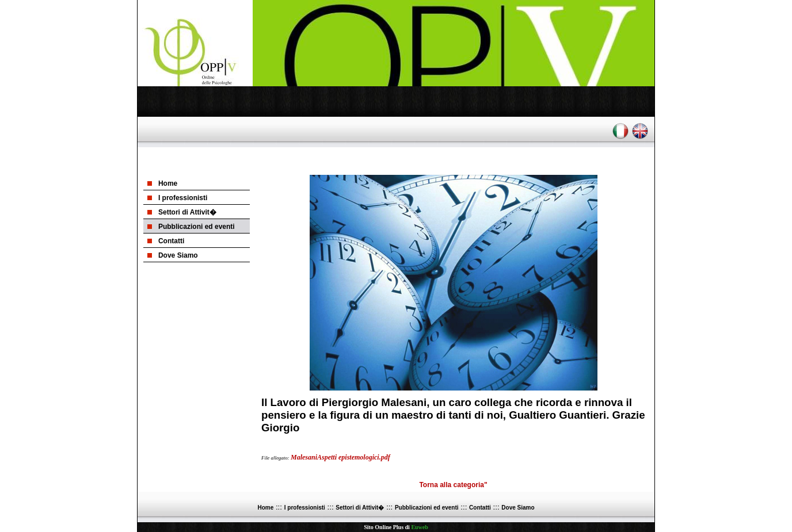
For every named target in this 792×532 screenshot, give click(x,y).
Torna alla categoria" (453, 485)
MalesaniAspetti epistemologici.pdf (340, 457)
